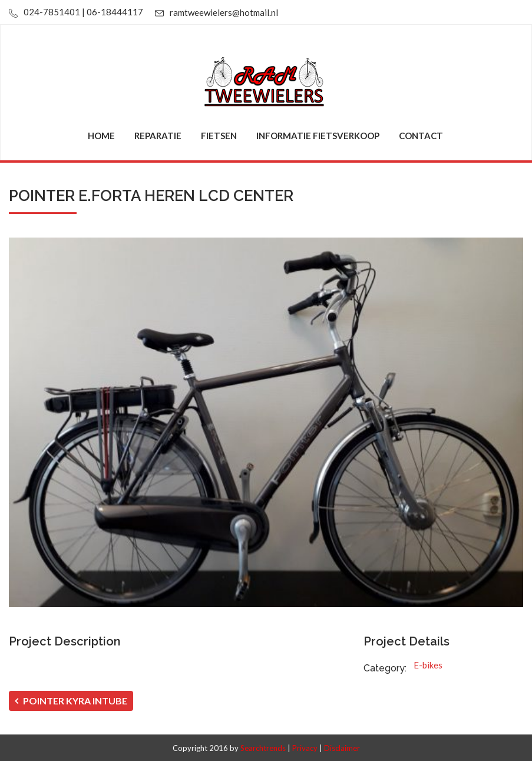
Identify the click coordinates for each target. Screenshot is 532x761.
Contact (421, 136)
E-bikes (428, 665)
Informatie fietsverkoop (318, 136)
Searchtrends (263, 748)
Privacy (305, 748)
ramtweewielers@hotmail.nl (224, 12)
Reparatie (158, 136)
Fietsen (219, 136)
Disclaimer (342, 748)
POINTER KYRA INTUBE (71, 701)
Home (101, 136)
